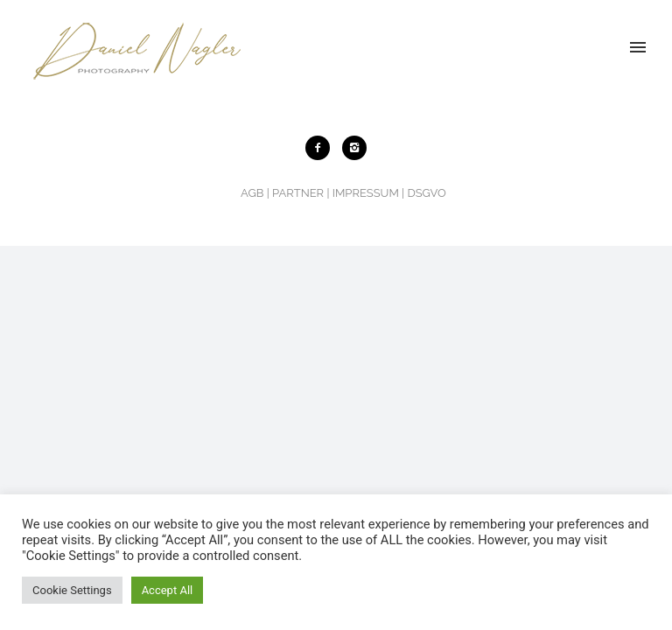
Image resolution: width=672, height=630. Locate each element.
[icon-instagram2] (354, 148)
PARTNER (298, 193)
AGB (252, 193)
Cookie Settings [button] (72, 590)
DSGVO (426, 193)
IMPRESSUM (366, 193)
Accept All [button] (168, 590)
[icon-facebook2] (322, 148)
